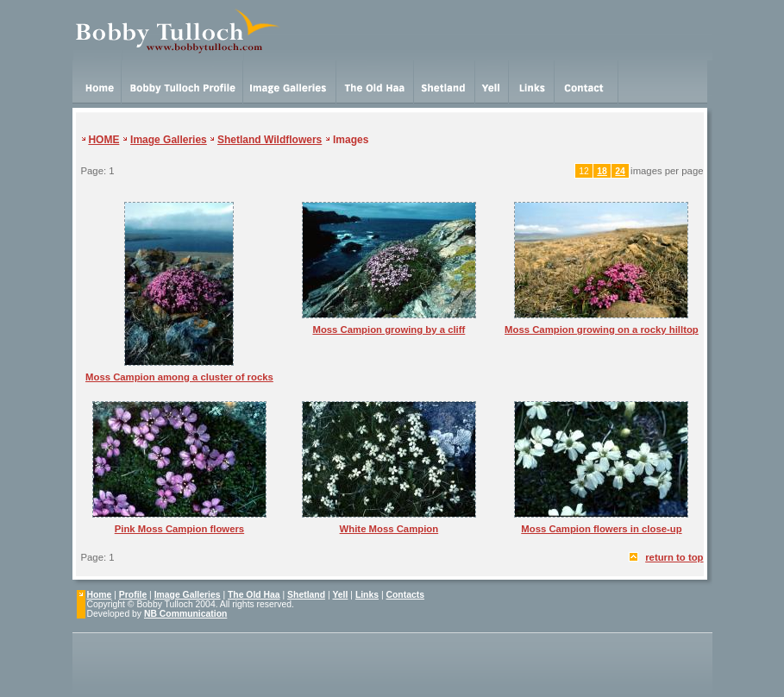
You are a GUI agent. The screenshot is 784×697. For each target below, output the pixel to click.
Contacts (405, 595)
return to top (674, 557)
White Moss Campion (389, 529)
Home (100, 595)
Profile (133, 595)
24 (620, 171)
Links (367, 595)
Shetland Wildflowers (270, 140)
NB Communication (185, 614)
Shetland (306, 595)
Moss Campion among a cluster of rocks (179, 377)
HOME (103, 140)
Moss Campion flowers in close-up (601, 529)
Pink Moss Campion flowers (179, 529)
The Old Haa (254, 595)
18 (602, 171)
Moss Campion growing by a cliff (389, 330)
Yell (340, 595)
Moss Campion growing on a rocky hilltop (602, 330)
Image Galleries (169, 140)
